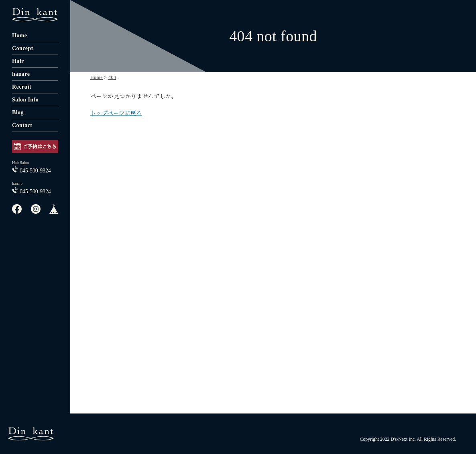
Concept (23, 48)
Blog (18, 112)
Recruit (22, 87)
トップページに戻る (116, 113)
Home (19, 35)
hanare (21, 74)
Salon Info (25, 100)
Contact (22, 125)
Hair (18, 61)
